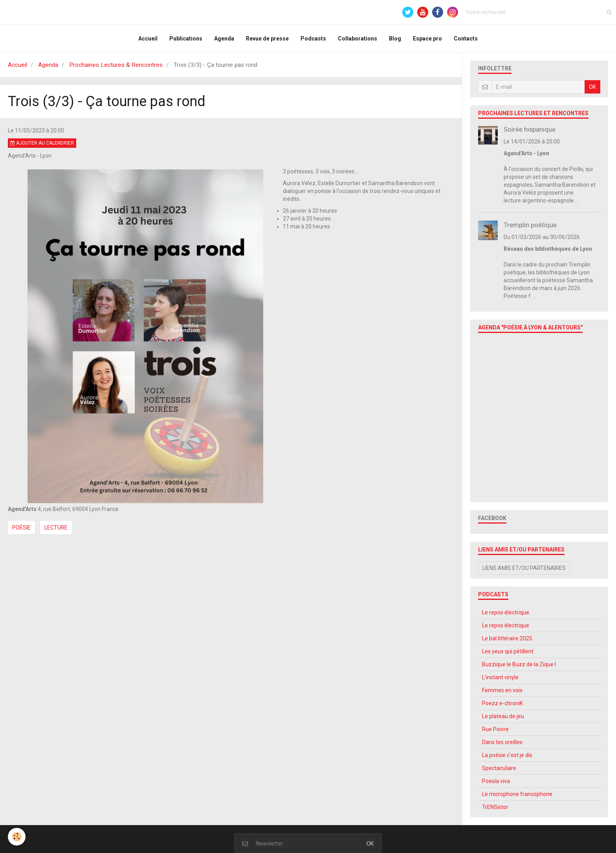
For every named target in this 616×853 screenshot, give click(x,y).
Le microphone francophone (517, 794)
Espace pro (427, 39)
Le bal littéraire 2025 (507, 638)
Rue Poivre (495, 729)
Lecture (56, 528)
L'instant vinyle (500, 677)
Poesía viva (496, 781)
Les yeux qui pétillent (508, 651)
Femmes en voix (502, 690)
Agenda (224, 39)
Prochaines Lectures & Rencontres (116, 65)
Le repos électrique (506, 612)
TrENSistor (495, 807)
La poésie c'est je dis (507, 755)
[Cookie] (17, 837)
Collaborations (357, 39)
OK (592, 87)
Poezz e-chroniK (502, 703)
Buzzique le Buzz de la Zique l (519, 664)
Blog (395, 39)
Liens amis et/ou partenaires (524, 568)
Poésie (21, 528)
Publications (186, 39)
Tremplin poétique (530, 225)
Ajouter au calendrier (42, 143)
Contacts (466, 39)
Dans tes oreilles (502, 742)
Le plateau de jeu (503, 716)
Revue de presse (267, 39)
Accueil (148, 39)
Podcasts (313, 39)
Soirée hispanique (530, 129)
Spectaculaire (499, 768)
